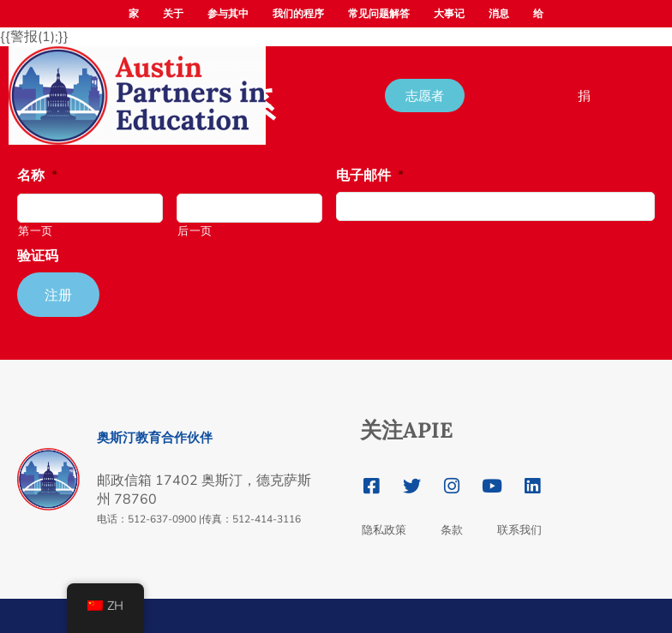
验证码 (38, 257)
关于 (173, 14)
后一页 (195, 231)
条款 (452, 530)
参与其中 (228, 14)
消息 (499, 14)
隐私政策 (384, 530)
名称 (37, 176)
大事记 (449, 14)
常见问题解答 (379, 14)
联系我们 (519, 530)
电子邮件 (370, 176)
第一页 (36, 231)
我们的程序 (298, 14)
